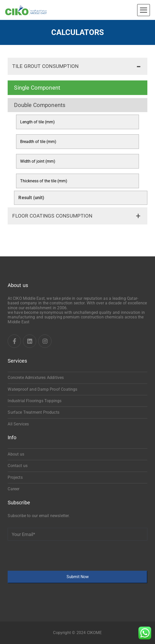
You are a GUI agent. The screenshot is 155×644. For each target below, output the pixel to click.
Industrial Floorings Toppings (35, 401)
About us (16, 454)
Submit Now (78, 577)
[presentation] (46, 556)
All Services (18, 424)
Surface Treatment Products (33, 412)
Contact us (18, 466)
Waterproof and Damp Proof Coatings (42, 389)
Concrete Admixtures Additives (36, 378)
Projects (15, 477)
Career (14, 489)
